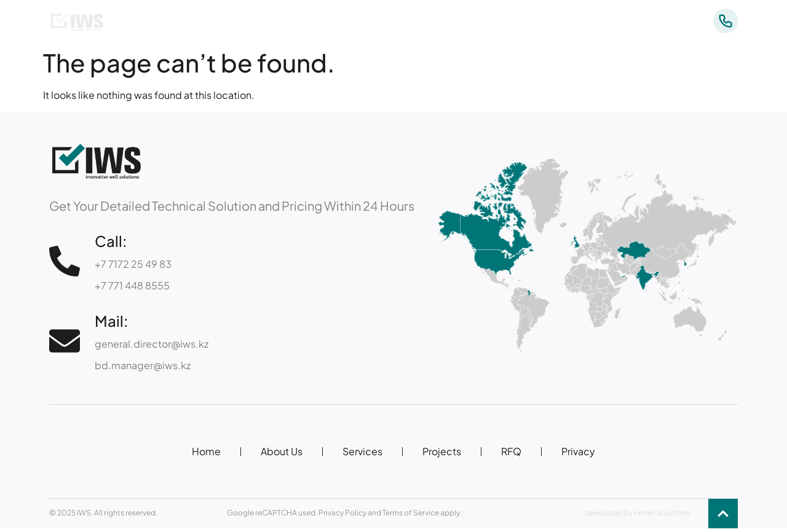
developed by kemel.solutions (637, 513)
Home (206, 451)
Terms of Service (411, 513)
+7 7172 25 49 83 (133, 264)
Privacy (578, 451)
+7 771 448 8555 (132, 285)
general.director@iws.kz (152, 344)
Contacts (643, 21)
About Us (445, 21)
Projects (577, 21)
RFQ (511, 451)
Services (512, 21)
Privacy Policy (342, 513)
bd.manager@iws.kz (143, 365)
